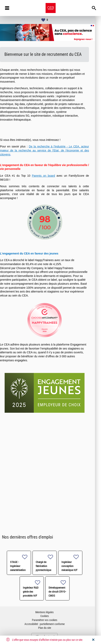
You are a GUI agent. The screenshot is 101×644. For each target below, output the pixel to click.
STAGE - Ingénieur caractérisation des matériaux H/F (24, 570)
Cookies (51, 616)
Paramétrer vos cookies (51, 620)
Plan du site (51, 628)
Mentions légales (50, 612)
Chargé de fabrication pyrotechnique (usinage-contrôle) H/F (49, 570)
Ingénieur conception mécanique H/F (75, 566)
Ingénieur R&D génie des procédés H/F (37, 592)
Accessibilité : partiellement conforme (51, 624)
